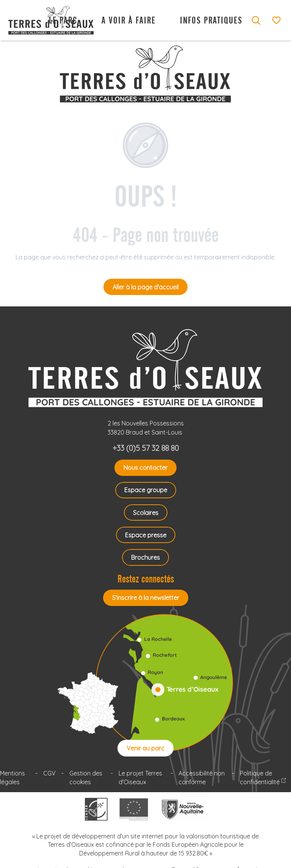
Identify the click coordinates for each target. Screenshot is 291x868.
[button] (256, 20)
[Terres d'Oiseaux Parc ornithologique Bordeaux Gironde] (145, 74)
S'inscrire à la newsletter (146, 598)
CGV (49, 773)
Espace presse (146, 535)
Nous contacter (145, 468)
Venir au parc (145, 748)
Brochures (145, 557)
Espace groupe (146, 490)
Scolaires (146, 513)
